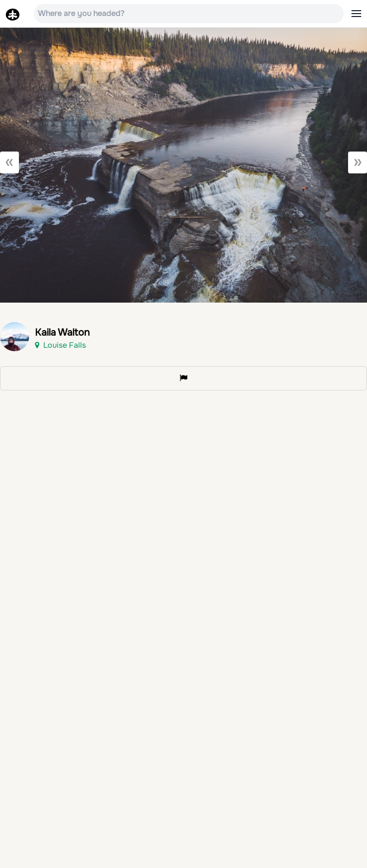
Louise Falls (60, 345)
